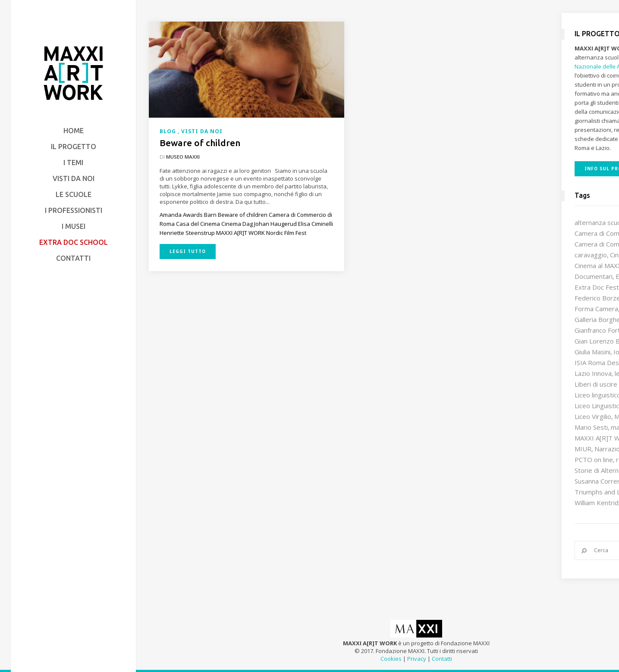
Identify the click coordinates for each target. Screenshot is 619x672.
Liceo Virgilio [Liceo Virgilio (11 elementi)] (593, 416)
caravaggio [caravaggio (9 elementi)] (591, 255)
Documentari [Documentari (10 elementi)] (594, 276)
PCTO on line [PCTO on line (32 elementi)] (594, 459)
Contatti (442, 659)
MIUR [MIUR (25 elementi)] (583, 449)
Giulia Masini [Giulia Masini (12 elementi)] (592, 352)
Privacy (417, 659)
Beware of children (200, 143)
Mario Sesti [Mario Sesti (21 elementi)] (591, 427)
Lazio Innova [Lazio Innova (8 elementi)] (593, 373)
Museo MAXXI (183, 157)
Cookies (391, 659)
